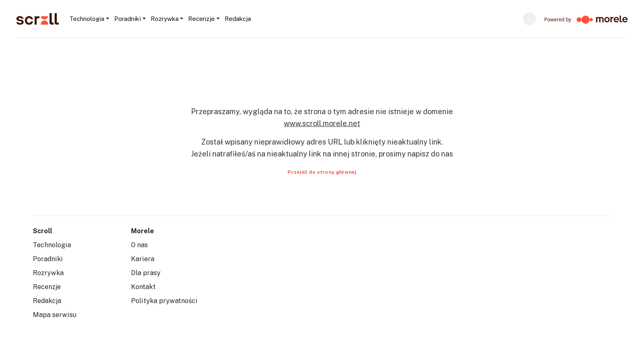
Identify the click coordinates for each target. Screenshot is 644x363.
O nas (139, 245)
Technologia (52, 245)
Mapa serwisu (55, 315)
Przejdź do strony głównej (322, 172)
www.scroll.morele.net (322, 123)
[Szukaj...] (254, 19)
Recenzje (47, 287)
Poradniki (48, 259)
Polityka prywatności (164, 301)
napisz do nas (430, 154)
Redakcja (47, 301)
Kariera (143, 259)
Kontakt (143, 287)
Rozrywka (48, 273)
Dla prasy (146, 273)
